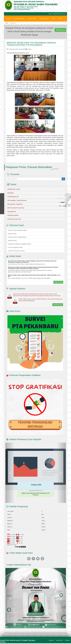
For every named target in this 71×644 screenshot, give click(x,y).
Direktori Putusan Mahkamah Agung (17, 230)
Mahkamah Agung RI (15, 640)
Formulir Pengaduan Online (15, 247)
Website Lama (60, 30)
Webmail (67, 640)
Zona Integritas (22, 24)
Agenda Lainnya (58, 305)
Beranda (9, 19)
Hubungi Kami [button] (11, 24)
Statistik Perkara (12, 241)
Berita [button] (60, 19)
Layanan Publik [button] (32, 19)
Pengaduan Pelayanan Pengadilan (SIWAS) (19, 244)
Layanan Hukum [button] (44, 19)
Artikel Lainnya (58, 282)
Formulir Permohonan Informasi (16, 251)
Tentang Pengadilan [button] (19, 19)
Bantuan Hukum (12, 234)
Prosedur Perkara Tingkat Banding (17, 237)
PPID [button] (54, 19)
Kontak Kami (59, 640)
